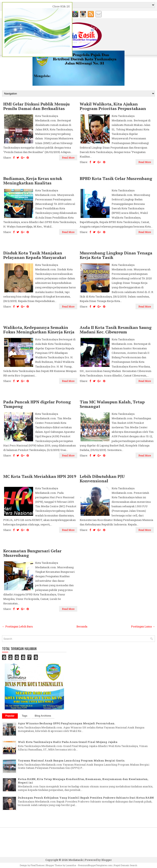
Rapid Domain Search (126, 865)
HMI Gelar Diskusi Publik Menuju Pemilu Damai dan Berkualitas (36, 106)
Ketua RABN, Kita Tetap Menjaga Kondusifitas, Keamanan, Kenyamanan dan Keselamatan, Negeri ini (83, 781)
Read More (68, 158)
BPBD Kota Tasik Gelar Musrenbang (116, 179)
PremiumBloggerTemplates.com (95, 865)
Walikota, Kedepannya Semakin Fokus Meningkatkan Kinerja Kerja (39, 330)
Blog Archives (43, 716)
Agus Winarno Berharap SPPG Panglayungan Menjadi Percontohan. (66, 723)
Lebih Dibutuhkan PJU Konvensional (102, 479)
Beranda (82, 626)
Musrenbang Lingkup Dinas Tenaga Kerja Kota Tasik (116, 255)
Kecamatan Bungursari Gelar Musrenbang (32, 553)
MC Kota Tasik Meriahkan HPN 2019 (40, 476)
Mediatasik (76, 860)
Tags (25, 716)
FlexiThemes (37, 865)
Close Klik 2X (61, 6)
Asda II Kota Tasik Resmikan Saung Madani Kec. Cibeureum (116, 330)
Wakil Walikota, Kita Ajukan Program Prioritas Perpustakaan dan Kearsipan (113, 109)
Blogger (107, 860)
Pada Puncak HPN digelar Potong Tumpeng (37, 404)
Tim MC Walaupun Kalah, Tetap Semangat (112, 404)
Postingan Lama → (143, 626)
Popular (10, 716)
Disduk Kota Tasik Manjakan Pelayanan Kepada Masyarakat (35, 255)
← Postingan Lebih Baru (17, 626)
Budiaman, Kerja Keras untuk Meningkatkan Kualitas (33, 181)
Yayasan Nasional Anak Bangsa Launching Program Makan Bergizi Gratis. (71, 760)
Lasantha (71, 865)
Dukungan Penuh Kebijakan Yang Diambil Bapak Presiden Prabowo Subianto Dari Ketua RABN (86, 798)
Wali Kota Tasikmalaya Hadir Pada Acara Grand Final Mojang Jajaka (68, 742)
